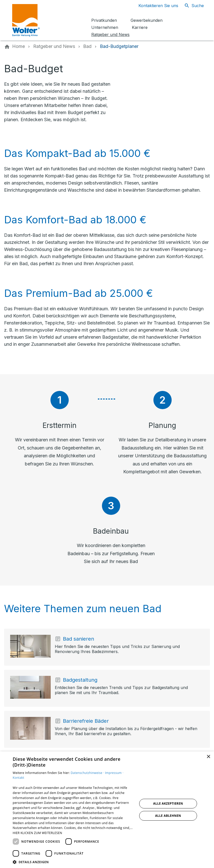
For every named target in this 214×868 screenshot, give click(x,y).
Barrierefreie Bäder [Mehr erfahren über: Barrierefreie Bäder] (86, 721)
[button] (73, 862)
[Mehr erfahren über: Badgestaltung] (30, 687)
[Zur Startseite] (49, 20)
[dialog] (107, 810)
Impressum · (114, 773)
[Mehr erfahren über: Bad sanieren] (30, 646)
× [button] (208, 757)
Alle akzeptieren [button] (168, 803)
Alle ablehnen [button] (168, 816)
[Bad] (87, 46)
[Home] (19, 46)
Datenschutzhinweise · (88, 773)
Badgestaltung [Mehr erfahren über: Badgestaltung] (80, 680)
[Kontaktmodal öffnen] (154, 6)
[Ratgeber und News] (54, 46)
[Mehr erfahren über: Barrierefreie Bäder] (30, 728)
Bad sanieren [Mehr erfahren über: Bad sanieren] (78, 639)
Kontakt (19, 778)
